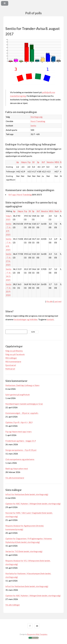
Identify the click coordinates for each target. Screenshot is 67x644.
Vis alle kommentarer (15, 478)
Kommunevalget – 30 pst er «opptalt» (22, 413)
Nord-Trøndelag (38, 121)
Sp (38, 162)
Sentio (33, 126)
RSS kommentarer (13, 361)
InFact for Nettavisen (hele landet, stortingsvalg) (27, 494)
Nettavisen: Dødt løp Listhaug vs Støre (22, 385)
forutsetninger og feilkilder (26, 319)
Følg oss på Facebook (15, 354)
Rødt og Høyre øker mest (17, 468)
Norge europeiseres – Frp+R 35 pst (21, 450)
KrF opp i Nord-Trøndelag (20, 195)
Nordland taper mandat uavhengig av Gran (24, 404)
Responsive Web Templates (37, 634)
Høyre (24, 162)
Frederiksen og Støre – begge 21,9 (21, 441)
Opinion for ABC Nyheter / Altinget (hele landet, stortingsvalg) (33, 504)
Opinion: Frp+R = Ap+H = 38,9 (19, 422)
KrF (43, 162)
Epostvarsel (11, 365)
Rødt (57, 211)
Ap (18, 162)
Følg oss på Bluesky (14, 351)
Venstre (50, 162)
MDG (57, 162)
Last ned (58, 301)
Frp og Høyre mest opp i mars (19, 431)
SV (33, 162)
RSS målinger (11, 358)
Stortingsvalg (37, 117)
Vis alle (49, 301)
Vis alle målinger (13, 605)
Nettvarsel (10, 369)
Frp (29, 162)
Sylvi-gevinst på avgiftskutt (18, 395)
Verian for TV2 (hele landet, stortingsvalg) (24, 551)
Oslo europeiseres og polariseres (20, 459)
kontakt (50, 319)
